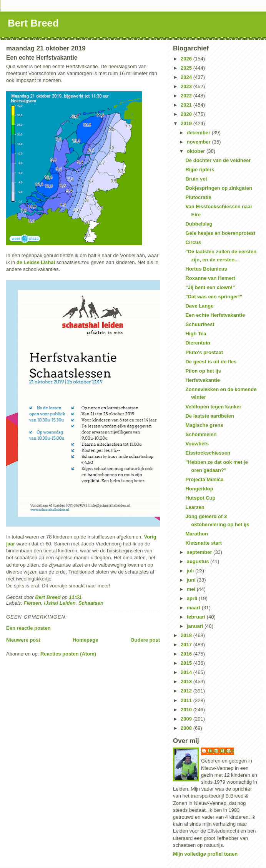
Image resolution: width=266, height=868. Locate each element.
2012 (187, 691)
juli (191, 571)
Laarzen (195, 507)
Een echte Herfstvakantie (215, 315)
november (199, 142)
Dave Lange (199, 306)
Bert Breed (33, 23)
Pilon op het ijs (203, 371)
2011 (187, 700)
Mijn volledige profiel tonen (205, 854)
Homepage (85, 640)
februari (197, 617)
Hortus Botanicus (206, 269)
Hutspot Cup (200, 498)
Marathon (197, 534)
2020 (187, 114)
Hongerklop (199, 489)
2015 (187, 663)
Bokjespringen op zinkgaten (219, 188)
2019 (187, 123)
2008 (187, 728)
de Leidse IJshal (36, 262)
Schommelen (201, 434)
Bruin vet (196, 179)
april (193, 598)
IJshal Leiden (60, 603)
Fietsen (33, 603)
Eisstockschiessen (208, 453)
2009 (187, 719)
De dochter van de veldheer (218, 160)
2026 (187, 59)
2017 (187, 645)
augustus (199, 561)
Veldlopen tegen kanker (213, 407)
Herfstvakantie (203, 380)
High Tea (196, 334)
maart (194, 608)
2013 (187, 682)
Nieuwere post (23, 640)
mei (192, 589)
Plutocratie (198, 197)
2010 (187, 710)
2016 (187, 654)
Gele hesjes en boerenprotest (220, 233)
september (200, 552)
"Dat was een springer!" (214, 297)
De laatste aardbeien (209, 416)
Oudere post (145, 640)
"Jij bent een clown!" (210, 287)
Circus (193, 242)
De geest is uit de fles (211, 362)
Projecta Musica (204, 479)
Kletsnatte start (204, 543)
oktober (197, 151)
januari (196, 626)
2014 (187, 672)
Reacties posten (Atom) (68, 654)
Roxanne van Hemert (210, 278)
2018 (187, 635)
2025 (187, 68)
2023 (187, 86)
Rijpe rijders (200, 170)
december (199, 133)
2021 (187, 105)
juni (192, 580)
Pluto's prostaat (204, 352)
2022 (187, 96)
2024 (187, 77)
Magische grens (204, 425)
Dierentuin (198, 343)
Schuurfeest (200, 324)
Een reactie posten (28, 628)
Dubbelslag (199, 224)
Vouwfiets (197, 444)
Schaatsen (91, 603)
